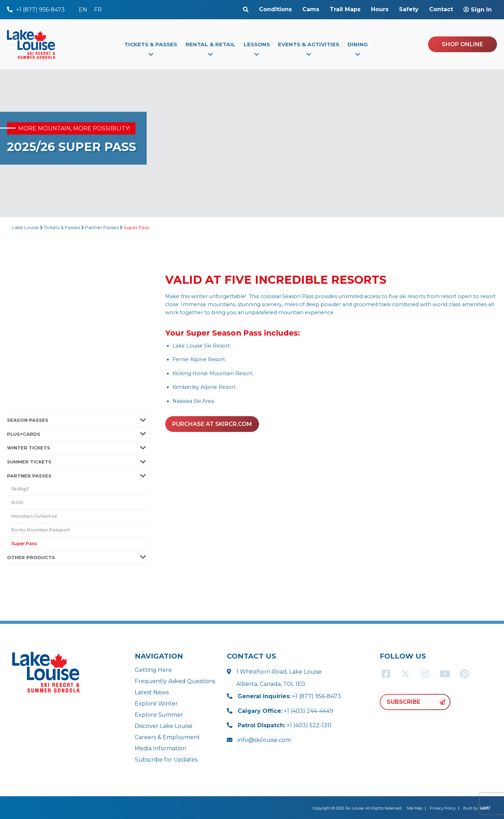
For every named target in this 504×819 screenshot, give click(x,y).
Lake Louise (26, 228)
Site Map (414, 808)
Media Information (160, 748)
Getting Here (153, 670)
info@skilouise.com (264, 740)
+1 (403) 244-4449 (285, 711)
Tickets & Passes (62, 228)
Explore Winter (156, 704)
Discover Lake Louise (164, 726)
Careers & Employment (167, 737)
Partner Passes (102, 228)
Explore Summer (159, 715)
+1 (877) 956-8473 (289, 696)
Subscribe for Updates (166, 760)
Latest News (152, 692)
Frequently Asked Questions (175, 681)
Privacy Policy (443, 808)
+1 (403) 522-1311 (285, 725)
